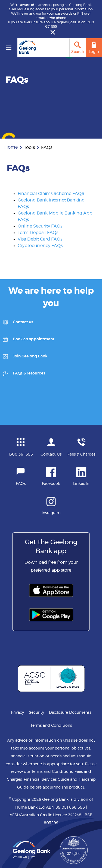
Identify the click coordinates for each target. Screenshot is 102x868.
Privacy (17, 713)
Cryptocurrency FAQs (40, 246)
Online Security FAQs (40, 226)
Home (11, 147)
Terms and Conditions (51, 726)
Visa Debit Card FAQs (40, 239)
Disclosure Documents (70, 713)
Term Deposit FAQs (38, 233)
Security (36, 713)
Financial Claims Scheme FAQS (51, 194)
